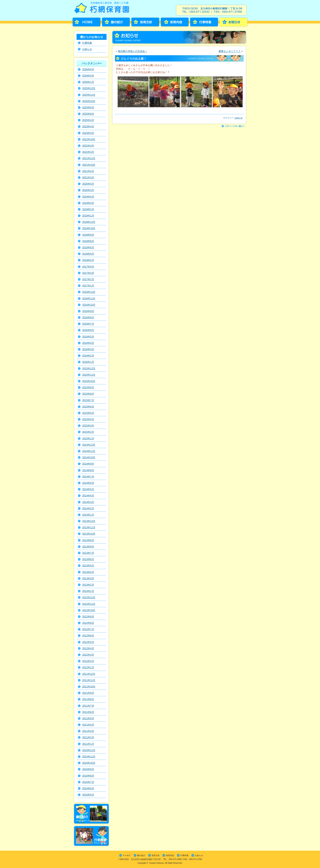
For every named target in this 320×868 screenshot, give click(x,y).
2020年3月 (88, 190)
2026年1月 (88, 82)
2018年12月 (89, 222)
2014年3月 (88, 502)
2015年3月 (88, 426)
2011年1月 (88, 744)
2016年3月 (88, 349)
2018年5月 (88, 254)
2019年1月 (88, 216)
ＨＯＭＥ (127, 855)
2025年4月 (88, 120)
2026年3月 (88, 76)
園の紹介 (116, 22)
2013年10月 (89, 534)
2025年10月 (89, 101)
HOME (87, 22)
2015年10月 (89, 381)
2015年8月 (88, 394)
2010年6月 (88, 788)
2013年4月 (88, 572)
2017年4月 (88, 267)
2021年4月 (88, 171)
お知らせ (233, 22)
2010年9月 (88, 769)
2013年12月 (89, 521)
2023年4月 (88, 127)
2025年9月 (88, 108)
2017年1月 (88, 286)
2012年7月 (88, 629)
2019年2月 (88, 209)
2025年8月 (88, 114)
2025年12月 (89, 88)
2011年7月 (88, 706)
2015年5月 (88, 413)
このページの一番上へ (234, 127)
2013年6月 (88, 559)
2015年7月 (88, 400)
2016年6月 (88, 330)
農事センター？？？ (230, 51)
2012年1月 (88, 667)
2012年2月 (88, 661)
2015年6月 (88, 407)
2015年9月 (88, 387)
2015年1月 (88, 438)
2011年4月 (88, 725)
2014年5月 (88, 489)
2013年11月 (89, 527)
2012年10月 (89, 610)
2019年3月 (88, 203)
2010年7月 (88, 782)
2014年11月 (89, 451)
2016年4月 (88, 343)
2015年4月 (88, 419)
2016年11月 (89, 299)
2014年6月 (88, 483)
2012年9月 (88, 617)
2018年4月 (88, 260)
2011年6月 (88, 712)
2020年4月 (88, 184)
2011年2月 (88, 737)
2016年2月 (88, 356)
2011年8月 (88, 699)
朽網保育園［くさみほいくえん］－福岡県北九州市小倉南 (103, 9)
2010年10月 (89, 763)
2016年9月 (88, 311)
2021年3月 (88, 178)
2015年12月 (89, 369)
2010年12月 (89, 750)
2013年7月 (88, 553)
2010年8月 (88, 776)
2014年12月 (89, 445)
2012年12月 (89, 597)
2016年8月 (88, 317)
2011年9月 (88, 693)
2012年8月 (88, 623)
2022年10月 (89, 139)
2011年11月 (89, 680)
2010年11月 (89, 757)
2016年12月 (89, 292)
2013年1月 (88, 591)
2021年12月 (89, 158)
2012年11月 (89, 604)
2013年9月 (88, 540)
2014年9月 (88, 464)
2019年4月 (88, 197)
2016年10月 (89, 305)
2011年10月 (89, 687)
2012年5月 (88, 642)
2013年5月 (88, 566)
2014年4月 (88, 496)
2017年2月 (88, 279)
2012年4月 (88, 648)
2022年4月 (88, 146)
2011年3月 (88, 731)
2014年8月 (88, 470)
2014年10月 (89, 457)
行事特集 (204, 22)
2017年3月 (88, 273)
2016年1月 (88, 362)
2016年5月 (88, 337)
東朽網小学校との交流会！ (133, 51)
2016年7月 (88, 324)
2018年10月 (89, 228)
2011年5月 (88, 718)
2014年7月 (88, 477)
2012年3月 (88, 655)
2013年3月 (88, 578)
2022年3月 (88, 152)
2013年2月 (88, 585)
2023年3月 (88, 133)
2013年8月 (88, 547)
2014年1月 (88, 515)
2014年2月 (88, 508)
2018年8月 (88, 241)
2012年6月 (88, 636)
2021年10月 (89, 165)
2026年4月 (88, 69)
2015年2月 (88, 432)
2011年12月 (89, 674)
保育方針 (145, 22)
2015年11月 (89, 375)
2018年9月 (88, 235)
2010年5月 (88, 795)
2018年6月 (88, 248)
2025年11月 (89, 95)
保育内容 (175, 22)
